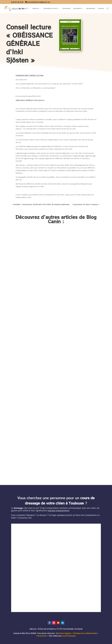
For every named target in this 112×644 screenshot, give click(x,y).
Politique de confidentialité (85, 633)
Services (35, 9)
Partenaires (91, 9)
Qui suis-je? (23, 9)
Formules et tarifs (50, 9)
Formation (66, 9)
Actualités (77, 9)
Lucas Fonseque (69, 636)
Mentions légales (63, 633)
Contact (101, 9)
